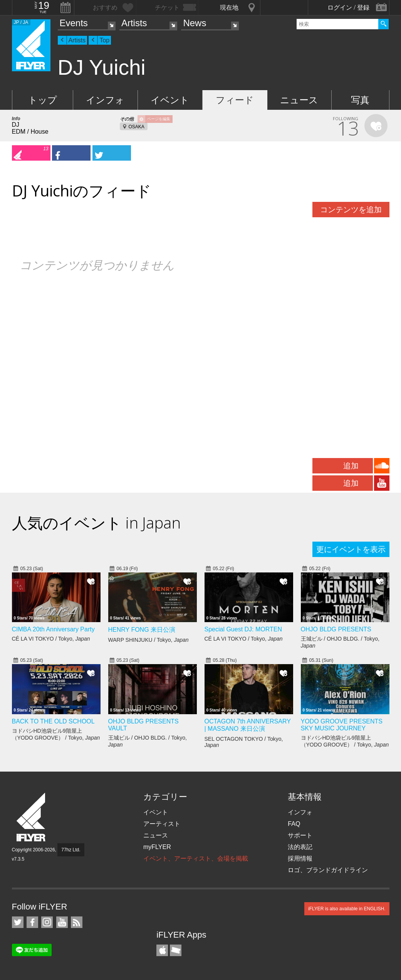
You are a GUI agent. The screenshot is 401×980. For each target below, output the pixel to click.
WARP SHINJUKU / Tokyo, (148, 640)
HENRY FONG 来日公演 (142, 630)
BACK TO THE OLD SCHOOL (53, 721)
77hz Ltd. (71, 850)
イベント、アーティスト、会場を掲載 (196, 858)
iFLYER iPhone (162, 950)
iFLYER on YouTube (62, 922)
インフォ (105, 100)
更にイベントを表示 (351, 549)
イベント (170, 100)
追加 (351, 466)
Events (74, 23)
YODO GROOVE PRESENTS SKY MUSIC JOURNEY (342, 725)
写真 (360, 100)
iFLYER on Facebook (32, 922)
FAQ (294, 824)
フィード (235, 100)
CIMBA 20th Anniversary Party (53, 629)
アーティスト (162, 824)
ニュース (299, 100)
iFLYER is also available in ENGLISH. (347, 909)
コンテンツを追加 (351, 210)
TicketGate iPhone (176, 950)
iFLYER (32, 817)
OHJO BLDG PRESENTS (336, 629)
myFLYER (157, 847)
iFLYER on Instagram (47, 922)
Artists (134, 23)
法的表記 (300, 847)
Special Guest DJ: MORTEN (243, 629)
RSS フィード (77, 922)
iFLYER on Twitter (18, 922)
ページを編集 (159, 119)
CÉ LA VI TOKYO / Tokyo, (51, 639)
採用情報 (300, 858)
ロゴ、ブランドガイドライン (328, 870)
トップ (43, 100)
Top (104, 40)
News (195, 23)
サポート (300, 835)
